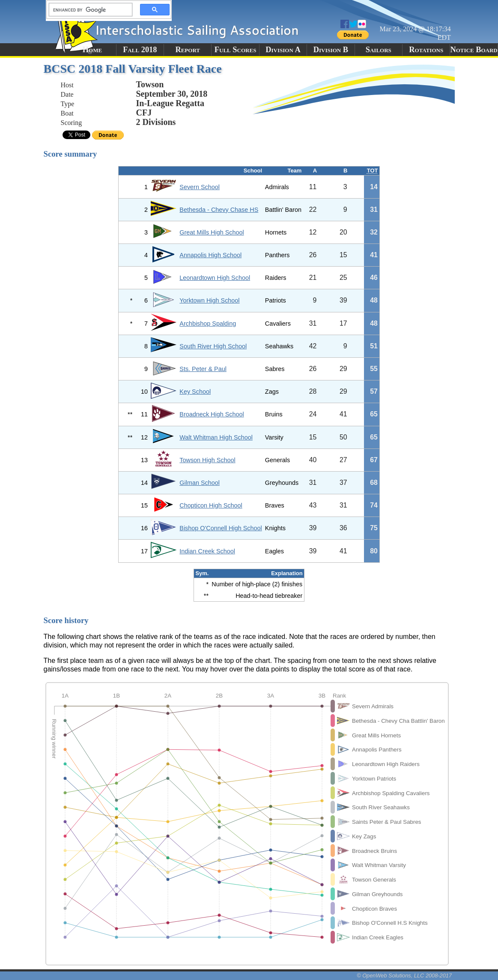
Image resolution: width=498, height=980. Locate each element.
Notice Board (474, 50)
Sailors (379, 50)
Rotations (426, 50)
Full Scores (236, 50)
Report (188, 50)
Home (92, 50)
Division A (283, 50)
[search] (88, 10)
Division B (331, 50)
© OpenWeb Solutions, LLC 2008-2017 (404, 976)
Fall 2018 (140, 50)
